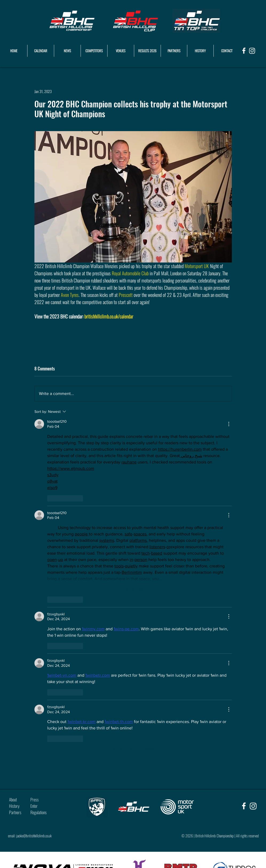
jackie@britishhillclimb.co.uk (34, 836)
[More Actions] (229, 424)
